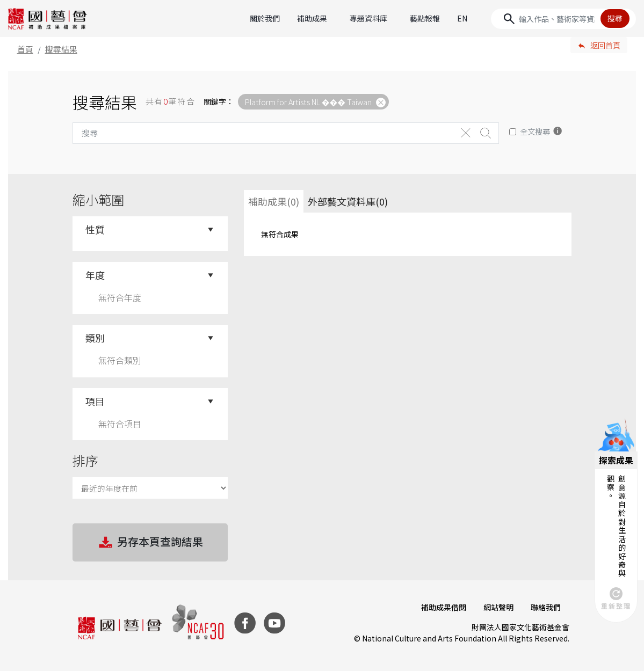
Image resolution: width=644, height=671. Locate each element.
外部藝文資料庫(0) (348, 201)
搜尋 (615, 18)
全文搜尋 (535, 131)
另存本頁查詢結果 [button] (150, 543)
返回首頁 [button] (605, 45)
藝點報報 (425, 18)
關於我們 (265, 18)
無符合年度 (120, 297)
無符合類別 (120, 360)
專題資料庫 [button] (368, 18)
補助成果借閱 (444, 607)
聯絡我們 (546, 607)
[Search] (563, 19)
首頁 (25, 49)
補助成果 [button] (312, 18)
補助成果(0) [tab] (274, 201)
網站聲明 (498, 607)
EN (462, 18)
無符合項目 (120, 424)
